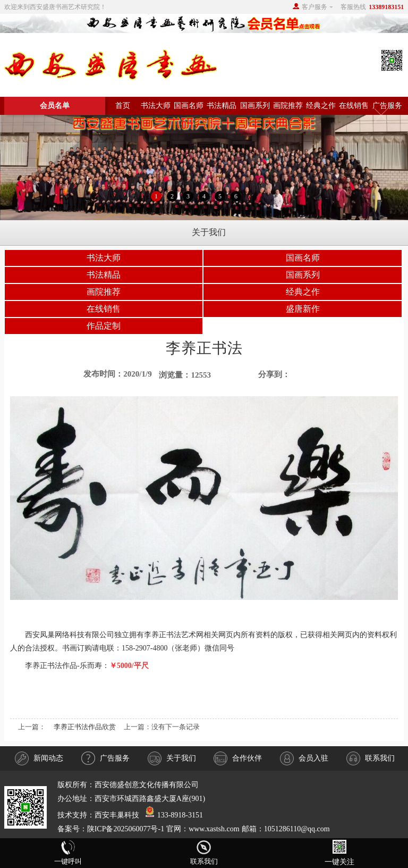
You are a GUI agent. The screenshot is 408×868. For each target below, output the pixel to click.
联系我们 (371, 758)
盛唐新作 (303, 309)
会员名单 (55, 106)
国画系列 (255, 106)
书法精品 (222, 106)
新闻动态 (39, 758)
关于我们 (172, 758)
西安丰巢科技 (117, 815)
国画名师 (189, 106)
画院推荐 (288, 106)
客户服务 (314, 7)
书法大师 (156, 106)
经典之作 (321, 106)
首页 (123, 106)
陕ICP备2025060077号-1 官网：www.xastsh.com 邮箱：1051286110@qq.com (209, 829)
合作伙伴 (238, 758)
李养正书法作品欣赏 (85, 727)
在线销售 (354, 106)
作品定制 (104, 326)
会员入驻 (304, 758)
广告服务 (387, 106)
